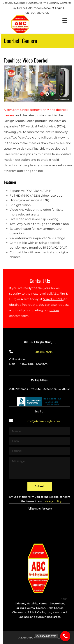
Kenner (44, 603)
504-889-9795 (53, 299)
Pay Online (19, 8)
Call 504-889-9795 (37, 13)
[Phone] (40, 451)
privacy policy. (53, 501)
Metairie (32, 603)
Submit (40, 486)
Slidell (32, 612)
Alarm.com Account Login (45, 8)
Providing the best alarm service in (37, 599)
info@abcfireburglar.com (43, 421)
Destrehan (57, 603)
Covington (44, 612)
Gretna (41, 608)
